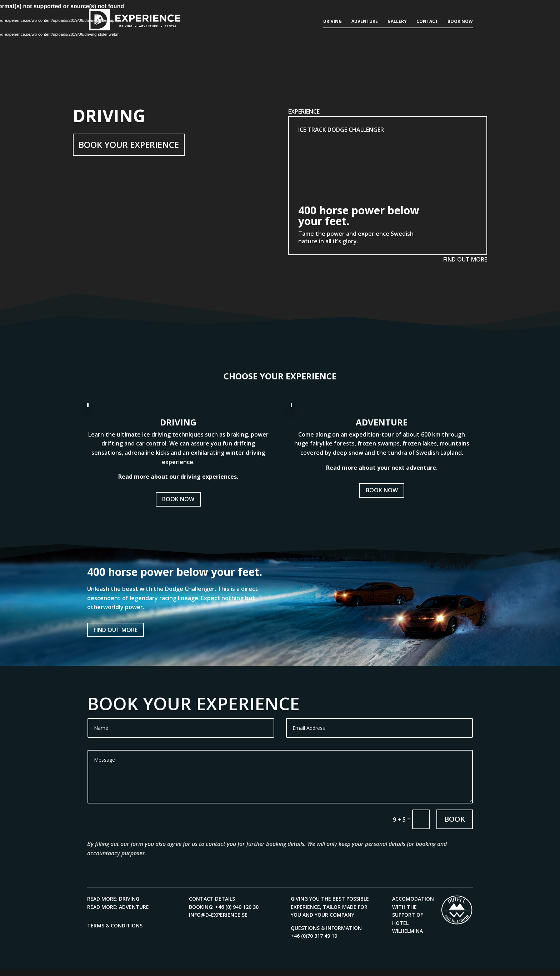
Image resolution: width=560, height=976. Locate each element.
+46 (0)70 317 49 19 (314, 936)
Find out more (116, 630)
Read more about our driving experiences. (178, 477)
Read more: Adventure (118, 907)
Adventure (365, 22)
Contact (427, 22)
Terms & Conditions (115, 925)
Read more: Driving (113, 899)
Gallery (397, 22)
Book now (460, 22)
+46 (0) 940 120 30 (237, 907)
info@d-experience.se (218, 915)
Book (455, 819)
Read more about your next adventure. (382, 468)
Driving (332, 22)
